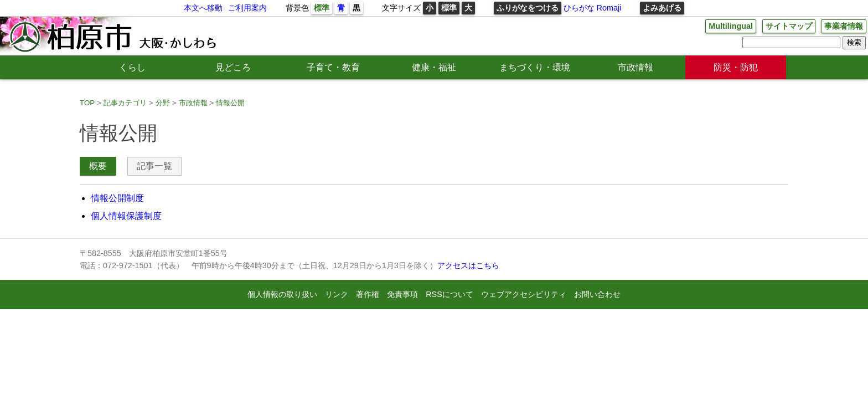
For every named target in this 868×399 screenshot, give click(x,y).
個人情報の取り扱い (282, 294)
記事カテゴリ (125, 103)
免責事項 (402, 294)
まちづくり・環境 (535, 67)
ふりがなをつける (528, 8)
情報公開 (230, 103)
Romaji (609, 8)
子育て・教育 (333, 67)
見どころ (233, 67)
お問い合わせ (597, 294)
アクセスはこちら (468, 265)
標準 (322, 8)
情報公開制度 (117, 198)
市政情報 (635, 67)
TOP (87, 103)
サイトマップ (789, 26)
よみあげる (662, 8)
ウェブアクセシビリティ (524, 294)
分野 (163, 103)
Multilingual (731, 26)
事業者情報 (844, 26)
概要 (98, 166)
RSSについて (449, 294)
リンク (337, 294)
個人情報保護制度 (126, 216)
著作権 (368, 294)
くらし (132, 67)
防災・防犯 (736, 67)
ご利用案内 (247, 8)
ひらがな (579, 8)
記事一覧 (154, 166)
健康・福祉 (434, 67)
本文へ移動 (203, 8)
